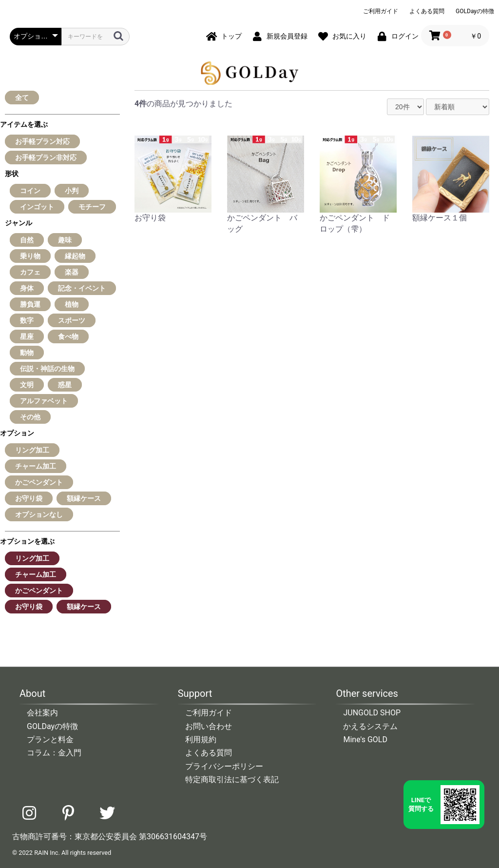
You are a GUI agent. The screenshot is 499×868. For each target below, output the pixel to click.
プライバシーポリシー (224, 766)
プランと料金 (50, 740)
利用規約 (201, 740)
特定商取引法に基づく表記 (232, 779)
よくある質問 (427, 11)
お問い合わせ (209, 726)
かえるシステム (370, 726)
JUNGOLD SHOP (372, 713)
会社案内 (42, 713)
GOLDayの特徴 (475, 11)
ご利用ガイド (381, 11)
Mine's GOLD (365, 740)
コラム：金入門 (54, 753)
